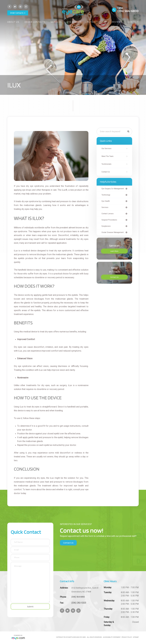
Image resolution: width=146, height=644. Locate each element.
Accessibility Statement (112, 637)
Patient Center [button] (97, 22)
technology (106, 195)
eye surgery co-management (114, 189)
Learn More (114, 253)
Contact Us (106, 172)
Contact (133, 22)
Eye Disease (74, 22)
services (105, 208)
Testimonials (107, 164)
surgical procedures (110, 221)
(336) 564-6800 (128, 11)
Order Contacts (17, 13)
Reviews (117, 22)
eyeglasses (106, 227)
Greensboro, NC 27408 (86, 589)
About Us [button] (13, 22)
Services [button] (56, 22)
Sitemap (136, 637)
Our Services (107, 149)
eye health (106, 202)
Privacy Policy (127, 637)
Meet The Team (108, 156)
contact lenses (108, 215)
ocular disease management (114, 234)
